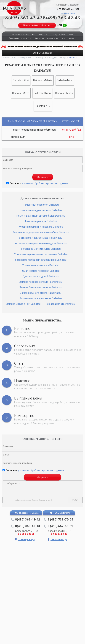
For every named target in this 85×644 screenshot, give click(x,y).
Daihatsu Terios (64, 93)
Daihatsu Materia (43, 80)
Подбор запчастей (62, 35)
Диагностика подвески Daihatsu (41, 271)
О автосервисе (20, 35)
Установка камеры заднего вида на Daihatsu (41, 243)
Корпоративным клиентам (50, 38)
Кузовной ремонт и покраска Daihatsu (41, 227)
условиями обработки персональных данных (45, 183)
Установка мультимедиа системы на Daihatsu (41, 254)
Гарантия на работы (20, 38)
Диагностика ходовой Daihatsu (41, 276)
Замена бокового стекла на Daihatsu (41, 287)
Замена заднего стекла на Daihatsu (41, 293)
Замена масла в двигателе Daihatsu (41, 298)
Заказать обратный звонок (37, 25)
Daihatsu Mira (64, 80)
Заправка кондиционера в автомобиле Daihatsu (41, 232)
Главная (6, 58)
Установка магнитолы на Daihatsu (41, 249)
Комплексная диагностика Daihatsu (41, 210)
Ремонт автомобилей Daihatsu (41, 205)
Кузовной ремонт (23, 58)
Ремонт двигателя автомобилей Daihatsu (41, 216)
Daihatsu (74, 58)
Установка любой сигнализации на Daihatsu (41, 260)
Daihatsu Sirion (42, 93)
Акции (72, 38)
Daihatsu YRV (42, 106)
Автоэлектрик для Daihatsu (41, 221)
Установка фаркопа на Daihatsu (41, 265)
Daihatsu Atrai (21, 80)
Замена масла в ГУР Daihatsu (23, 304)
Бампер (39, 58)
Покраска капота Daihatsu (60, 304)
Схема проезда (26, 540)
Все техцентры (40, 35)
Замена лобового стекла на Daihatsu (41, 282)
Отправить (43, 177)
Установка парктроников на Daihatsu (41, 238)
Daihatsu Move (21, 93)
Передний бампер (56, 58)
